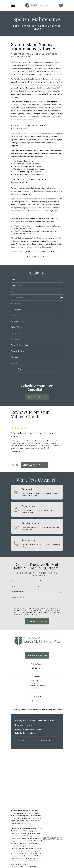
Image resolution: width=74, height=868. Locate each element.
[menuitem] (37, 280)
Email (39, 586)
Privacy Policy (34, 809)
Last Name (41, 581)
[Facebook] (32, 701)
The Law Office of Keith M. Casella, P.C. (27, 134)
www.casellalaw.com (17, 784)
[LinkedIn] (37, 701)
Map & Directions (37, 688)
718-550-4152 (37, 668)
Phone (13, 586)
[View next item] (17, 465)
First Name (14, 581)
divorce (43, 140)
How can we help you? (18, 597)
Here (48, 612)
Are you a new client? (17, 592)
